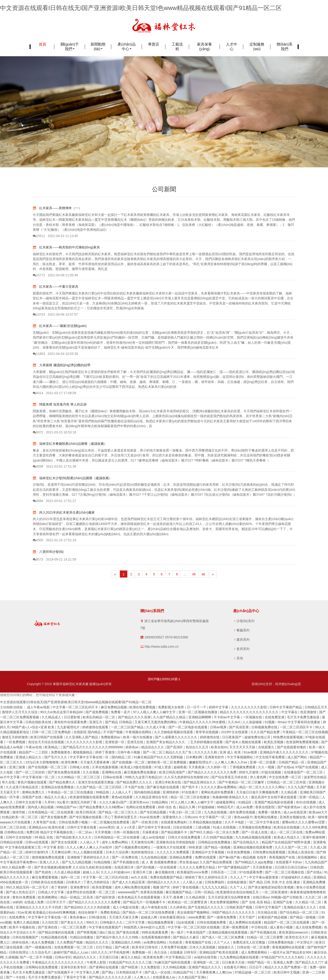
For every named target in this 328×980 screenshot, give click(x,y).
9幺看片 (63, 802)
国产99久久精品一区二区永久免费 (215, 832)
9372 (38, 432)
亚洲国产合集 (283, 902)
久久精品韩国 (196, 897)
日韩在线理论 (19, 952)
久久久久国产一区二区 (292, 847)
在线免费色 (18, 917)
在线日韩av (261, 897)
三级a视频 (203, 827)
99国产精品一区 (259, 962)
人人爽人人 (142, 977)
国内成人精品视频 (41, 807)
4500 (38, 540)
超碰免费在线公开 (258, 737)
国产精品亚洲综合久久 (200, 782)
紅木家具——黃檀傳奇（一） (57, 208)
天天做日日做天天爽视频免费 (258, 792)
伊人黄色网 (259, 777)
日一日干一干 (197, 707)
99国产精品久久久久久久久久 (234, 912)
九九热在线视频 (216, 812)
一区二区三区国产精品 (128, 727)
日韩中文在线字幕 (29, 802)
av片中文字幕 (10, 777)
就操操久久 (226, 947)
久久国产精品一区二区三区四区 (99, 787)
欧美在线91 (219, 747)
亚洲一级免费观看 (236, 927)
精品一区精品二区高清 (77, 897)
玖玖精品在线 (268, 912)
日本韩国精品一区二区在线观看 (51, 812)
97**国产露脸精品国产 (234, 867)
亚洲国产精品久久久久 (205, 967)
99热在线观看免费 (155, 932)
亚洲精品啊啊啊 (200, 717)
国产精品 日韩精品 (119, 722)
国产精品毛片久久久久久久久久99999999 (93, 747)
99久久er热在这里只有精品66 (62, 712)
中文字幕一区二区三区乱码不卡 (76, 707)
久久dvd (234, 722)
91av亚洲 (24, 912)
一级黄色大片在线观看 (170, 847)
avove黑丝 (107, 827)
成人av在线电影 (154, 837)
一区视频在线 (253, 717)
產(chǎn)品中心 (126, 47)
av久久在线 (140, 877)
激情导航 (19, 812)
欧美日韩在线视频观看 (17, 872)
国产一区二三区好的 (31, 772)
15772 (39, 275)
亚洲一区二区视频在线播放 (198, 712)
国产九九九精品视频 (77, 862)
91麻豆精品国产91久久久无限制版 (159, 757)
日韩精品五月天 (316, 707)
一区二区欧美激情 (275, 892)
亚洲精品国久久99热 (126, 942)
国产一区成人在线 (255, 832)
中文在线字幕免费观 (271, 757)
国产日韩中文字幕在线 (155, 827)
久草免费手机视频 (174, 947)
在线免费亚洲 (275, 717)
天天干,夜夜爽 (173, 897)
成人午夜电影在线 (155, 907)
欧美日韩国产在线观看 (47, 737)
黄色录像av (78, 917)
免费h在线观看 (206, 857)
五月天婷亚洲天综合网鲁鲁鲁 (230, 897)
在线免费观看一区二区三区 (74, 947)
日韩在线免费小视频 (74, 822)
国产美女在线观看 (65, 842)
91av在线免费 (150, 817)
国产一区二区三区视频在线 (285, 872)
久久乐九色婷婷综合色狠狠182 (187, 777)
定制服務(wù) (257, 47)
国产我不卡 (190, 787)
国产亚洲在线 (48, 927)
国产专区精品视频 (154, 812)
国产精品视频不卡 (174, 832)
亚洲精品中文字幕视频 (208, 852)
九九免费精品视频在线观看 (240, 957)
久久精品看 (289, 792)
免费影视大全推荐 (171, 707)
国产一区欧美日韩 (145, 822)
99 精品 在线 (44, 837)
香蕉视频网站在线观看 (289, 947)
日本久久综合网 (118, 852)
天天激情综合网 (143, 842)
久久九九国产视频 (301, 787)
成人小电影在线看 (126, 907)
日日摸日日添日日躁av (291, 867)
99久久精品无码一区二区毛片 (28, 887)
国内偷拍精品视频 (148, 792)
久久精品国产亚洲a (193, 977)
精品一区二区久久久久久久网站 (262, 787)
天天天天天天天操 (243, 747)
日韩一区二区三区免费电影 (52, 732)
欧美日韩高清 (86, 812)
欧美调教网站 (48, 897)
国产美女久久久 (72, 922)
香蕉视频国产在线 (282, 857)
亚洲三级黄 (18, 767)
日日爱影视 (72, 717)
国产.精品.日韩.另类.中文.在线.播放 (275, 882)
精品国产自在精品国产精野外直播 (286, 842)
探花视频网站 (308, 857)
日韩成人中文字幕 (51, 892)
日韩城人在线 (80, 767)
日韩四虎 (317, 867)
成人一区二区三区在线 (287, 832)
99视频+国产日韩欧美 (287, 897)
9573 (38, 559)
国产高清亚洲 (239, 727)
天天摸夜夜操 (263, 867)
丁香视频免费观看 (243, 767)
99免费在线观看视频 (288, 737)
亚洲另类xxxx (140, 802)
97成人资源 (163, 767)
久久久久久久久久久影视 (85, 742)
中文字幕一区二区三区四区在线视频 (194, 927)
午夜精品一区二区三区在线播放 (71, 792)
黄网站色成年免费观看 (218, 792)
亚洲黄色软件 (215, 757)
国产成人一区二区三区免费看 (223, 937)
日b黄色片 (74, 882)
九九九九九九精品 (215, 887)
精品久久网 (187, 807)
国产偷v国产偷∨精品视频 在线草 (243, 857)
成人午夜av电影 (39, 707)
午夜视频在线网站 (139, 732)
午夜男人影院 (97, 962)
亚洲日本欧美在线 (168, 782)
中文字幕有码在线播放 (304, 722)
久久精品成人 (52, 717)
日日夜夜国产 (232, 737)
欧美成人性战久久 (287, 837)
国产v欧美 (123, 947)
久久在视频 (91, 772)
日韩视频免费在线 (265, 727)
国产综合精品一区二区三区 (300, 912)
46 (203, 574)
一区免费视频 (16, 742)
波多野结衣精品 (315, 777)
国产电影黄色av (290, 807)
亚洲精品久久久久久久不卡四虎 (39, 907)
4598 (38, 466)
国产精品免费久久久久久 (135, 782)
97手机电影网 (120, 952)
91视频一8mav (275, 722)
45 (194, 574)
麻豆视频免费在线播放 (141, 772)
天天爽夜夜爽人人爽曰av (215, 972)
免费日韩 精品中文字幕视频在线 (50, 832)
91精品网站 (160, 802)
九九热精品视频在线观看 (254, 837)
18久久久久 (99, 952)
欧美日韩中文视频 (287, 972)
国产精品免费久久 (63, 782)
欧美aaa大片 (318, 812)
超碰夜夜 (180, 767)
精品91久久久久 (97, 942)
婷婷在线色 (21, 942)
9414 (38, 393)
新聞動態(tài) (98, 47)
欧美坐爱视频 (102, 887)
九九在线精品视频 (154, 857)
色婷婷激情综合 (143, 852)
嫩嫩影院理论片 (201, 762)
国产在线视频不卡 (61, 972)
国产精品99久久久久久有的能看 (87, 907)
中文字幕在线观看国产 (105, 927)
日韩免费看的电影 (281, 942)
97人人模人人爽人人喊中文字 (155, 712)
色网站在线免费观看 (141, 807)
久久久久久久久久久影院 (249, 707)
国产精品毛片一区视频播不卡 (145, 902)
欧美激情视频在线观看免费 (90, 797)
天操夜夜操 (151, 832)
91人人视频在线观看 (89, 852)
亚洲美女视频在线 (293, 817)
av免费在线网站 (156, 942)
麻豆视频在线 (165, 872)
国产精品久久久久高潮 (135, 717)
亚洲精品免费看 (181, 857)
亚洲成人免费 (283, 962)
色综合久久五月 (197, 747)
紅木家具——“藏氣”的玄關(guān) (60, 326)
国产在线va (285, 767)
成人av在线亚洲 (295, 812)
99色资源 (195, 847)
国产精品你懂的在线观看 (57, 932)
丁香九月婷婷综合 (97, 882)
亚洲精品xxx (38, 827)
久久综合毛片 (42, 952)
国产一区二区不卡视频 (36, 957)
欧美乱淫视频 (274, 742)
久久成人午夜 (156, 727)
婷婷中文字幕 (219, 707)
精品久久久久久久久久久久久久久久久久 (250, 712)
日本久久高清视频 (203, 947)
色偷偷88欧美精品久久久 (231, 797)
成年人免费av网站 (115, 842)
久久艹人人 (238, 887)
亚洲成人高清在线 (301, 852)
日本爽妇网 (194, 757)
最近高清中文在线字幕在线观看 (274, 797)
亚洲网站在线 (112, 772)
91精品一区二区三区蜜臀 (265, 937)
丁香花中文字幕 (75, 977)
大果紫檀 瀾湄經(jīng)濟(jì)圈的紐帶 (62, 365)
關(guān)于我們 (70, 47)
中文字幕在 (290, 712)
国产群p (108, 972)
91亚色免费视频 (239, 852)
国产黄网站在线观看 (104, 967)
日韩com (191, 817)
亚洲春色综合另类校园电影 (176, 842)
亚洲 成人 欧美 (231, 752)
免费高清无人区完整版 (249, 942)
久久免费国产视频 (70, 942)
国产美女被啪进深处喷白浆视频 (271, 887)
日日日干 (256, 967)
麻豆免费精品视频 (114, 707)
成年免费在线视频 (243, 812)
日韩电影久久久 (112, 922)
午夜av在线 (34, 747)
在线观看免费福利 (174, 822)
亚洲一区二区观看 (263, 762)
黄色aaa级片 (243, 817)
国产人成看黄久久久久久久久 (177, 737)
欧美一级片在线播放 (138, 737)
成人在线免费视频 (309, 927)
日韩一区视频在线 (127, 832)
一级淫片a (277, 952)
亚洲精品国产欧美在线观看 (219, 952)
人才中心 (232, 47)
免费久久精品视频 (27, 922)
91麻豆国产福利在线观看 (173, 962)
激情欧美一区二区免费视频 (167, 762)
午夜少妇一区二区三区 (186, 812)
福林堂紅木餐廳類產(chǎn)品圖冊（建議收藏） (70, 444)
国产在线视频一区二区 (129, 762)
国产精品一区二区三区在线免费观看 (149, 912)
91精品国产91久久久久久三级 (131, 962)
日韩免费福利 (215, 882)
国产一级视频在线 (39, 947)
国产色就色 (44, 872)
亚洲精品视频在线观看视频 (228, 932)
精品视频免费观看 (161, 922)
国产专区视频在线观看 (86, 817)
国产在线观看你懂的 (292, 747)
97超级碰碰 (206, 807)
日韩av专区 (63, 957)
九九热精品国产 (316, 862)
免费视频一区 (142, 952)
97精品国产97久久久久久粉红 (283, 957)
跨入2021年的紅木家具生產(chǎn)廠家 (64, 512)
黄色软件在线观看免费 (71, 722)
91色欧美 (176, 942)
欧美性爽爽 (70, 762)
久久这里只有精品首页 (23, 787)
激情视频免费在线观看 (49, 857)
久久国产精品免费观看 (216, 862)
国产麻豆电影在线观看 (163, 787)
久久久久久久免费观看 (173, 852)
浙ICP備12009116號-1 (164, 679)
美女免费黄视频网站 (225, 902)
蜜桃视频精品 (83, 752)
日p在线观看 (186, 922)
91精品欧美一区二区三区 (20, 817)
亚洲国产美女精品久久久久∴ (167, 742)
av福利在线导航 (206, 957)
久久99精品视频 (175, 967)
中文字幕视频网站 (240, 757)
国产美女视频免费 (54, 817)
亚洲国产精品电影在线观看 (274, 802)
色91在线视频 (306, 802)
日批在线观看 (183, 827)
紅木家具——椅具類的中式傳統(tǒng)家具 (66, 247)
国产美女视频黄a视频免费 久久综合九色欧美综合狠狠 (73, 867)
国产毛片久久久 (56, 757)
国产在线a (315, 872)
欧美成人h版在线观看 (137, 767)
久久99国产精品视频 (218, 837)
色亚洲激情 (309, 712)
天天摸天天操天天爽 (124, 917)
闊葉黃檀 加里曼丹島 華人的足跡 (60, 404)
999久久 (92, 922)
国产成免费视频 (97, 712)
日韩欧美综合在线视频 (48, 882)
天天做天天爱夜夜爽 (95, 762)
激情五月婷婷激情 (15, 737)
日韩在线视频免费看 (212, 922)
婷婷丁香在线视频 (186, 887)
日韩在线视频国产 (26, 937)
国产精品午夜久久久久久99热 (118, 937)
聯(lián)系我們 (285, 47)
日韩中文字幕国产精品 (286, 707)
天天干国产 (247, 917)
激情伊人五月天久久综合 (20, 712)
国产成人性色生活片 (21, 892)
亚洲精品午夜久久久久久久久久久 (285, 752)
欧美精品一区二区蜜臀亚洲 (188, 902)
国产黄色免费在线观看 (64, 772)
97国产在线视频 (307, 767)
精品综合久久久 (153, 747)
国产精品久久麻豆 (187, 937)
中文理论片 (305, 942)
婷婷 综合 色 (167, 807)
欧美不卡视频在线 (23, 927)
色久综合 (161, 952)
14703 (39, 314)
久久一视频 (267, 767)
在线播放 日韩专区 (184, 952)
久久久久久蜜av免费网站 (219, 787)
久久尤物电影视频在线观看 (174, 732)
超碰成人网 (149, 917)
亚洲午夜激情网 (314, 837)
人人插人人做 (193, 882)
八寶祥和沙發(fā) (48, 552)
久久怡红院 (50, 922)
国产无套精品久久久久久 (206, 907)
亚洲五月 (96, 722)
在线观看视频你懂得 (156, 937)
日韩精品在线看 (12, 842)
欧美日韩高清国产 (173, 772)
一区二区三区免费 (73, 927)
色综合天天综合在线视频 (46, 742)
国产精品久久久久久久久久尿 (110, 977)
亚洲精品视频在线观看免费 (253, 847)
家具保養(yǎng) (204, 47)
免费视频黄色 (61, 752)
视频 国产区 (162, 887)
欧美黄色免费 (154, 957)
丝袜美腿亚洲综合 (173, 917)
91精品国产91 (184, 972)
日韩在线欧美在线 (39, 722)
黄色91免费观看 (24, 897)
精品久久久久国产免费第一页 (286, 967)
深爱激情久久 (173, 817)
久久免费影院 (151, 967)
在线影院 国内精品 (88, 732)
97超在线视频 (272, 772)
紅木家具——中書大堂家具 (56, 287)
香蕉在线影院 (266, 807)
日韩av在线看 (113, 777)
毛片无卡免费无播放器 (304, 717)
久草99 (50, 802)
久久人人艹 (239, 877)
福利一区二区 (71, 877)
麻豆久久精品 (131, 957)
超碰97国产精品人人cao (71, 952)
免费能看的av (111, 737)
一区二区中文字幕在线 (263, 822)
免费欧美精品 (111, 912)
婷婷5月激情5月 (37, 852)
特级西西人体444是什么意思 (145, 927)
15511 (39, 236)
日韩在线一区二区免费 (254, 947)
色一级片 (178, 932)
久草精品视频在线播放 (206, 822)
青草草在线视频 (207, 732)
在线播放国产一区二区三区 (304, 772)
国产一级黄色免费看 (222, 917)
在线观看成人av (165, 977)
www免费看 (197, 917)
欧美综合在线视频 (287, 827)
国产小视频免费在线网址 (133, 847)
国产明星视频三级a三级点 (96, 932)
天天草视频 (103, 832)
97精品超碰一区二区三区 (253, 972)
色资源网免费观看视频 (303, 742)
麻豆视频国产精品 (179, 892)
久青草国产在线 (45, 822)
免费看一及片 (121, 712)
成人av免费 (245, 807)
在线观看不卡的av (289, 862)
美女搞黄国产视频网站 (194, 912)
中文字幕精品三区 (179, 957)
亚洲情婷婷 (171, 792)
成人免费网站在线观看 (246, 922)
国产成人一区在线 (158, 972)
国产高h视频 (146, 867)
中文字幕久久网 (88, 972)
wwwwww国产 (128, 892)
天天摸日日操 (109, 957)
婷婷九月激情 (249, 772)
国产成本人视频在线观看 (244, 742)
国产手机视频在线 (126, 862)
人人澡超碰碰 (253, 722)
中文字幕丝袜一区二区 (39, 777)
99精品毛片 (226, 807)
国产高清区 (175, 747)
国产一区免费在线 (125, 857)
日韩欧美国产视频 (240, 907)
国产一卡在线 (16, 977)
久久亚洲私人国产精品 (82, 737)
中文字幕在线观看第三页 (23, 847)
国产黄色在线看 (128, 932)
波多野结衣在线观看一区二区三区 (91, 892)
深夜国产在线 (32, 797)
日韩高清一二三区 (224, 872)
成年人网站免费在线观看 (133, 887)
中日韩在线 (260, 927)
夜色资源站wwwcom (294, 932)
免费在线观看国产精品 (167, 877)
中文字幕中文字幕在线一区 (90, 757)
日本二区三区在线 (13, 827)
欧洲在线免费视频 (143, 707)
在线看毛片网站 (236, 967)
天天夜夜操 (197, 767)
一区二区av (84, 832)
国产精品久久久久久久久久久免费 (213, 772)
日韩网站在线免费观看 (42, 967)
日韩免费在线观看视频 (269, 852)
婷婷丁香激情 (105, 752)
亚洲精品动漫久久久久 (300, 907)
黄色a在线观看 (123, 797)
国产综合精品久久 (246, 842)
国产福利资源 (106, 897)
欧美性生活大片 (297, 937)
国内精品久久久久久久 (164, 882)
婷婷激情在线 (210, 737)
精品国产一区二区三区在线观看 (287, 922)
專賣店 (154, 44)
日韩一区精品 (205, 892)
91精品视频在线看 (55, 937)
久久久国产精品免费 (266, 732)
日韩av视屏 (219, 727)
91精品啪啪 (102, 862)
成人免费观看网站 (255, 952)
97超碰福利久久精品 (296, 877)
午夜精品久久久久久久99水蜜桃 (203, 722)
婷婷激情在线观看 (96, 727)
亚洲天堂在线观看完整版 (96, 782)
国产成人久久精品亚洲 (129, 882)
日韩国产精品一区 (292, 762)
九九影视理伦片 (69, 727)
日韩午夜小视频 (129, 752)
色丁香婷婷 (60, 887)
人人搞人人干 (122, 792)
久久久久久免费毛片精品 (198, 867)
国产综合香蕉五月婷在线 (230, 777)
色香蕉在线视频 (152, 892)
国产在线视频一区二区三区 (48, 767)
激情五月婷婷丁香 (84, 802)
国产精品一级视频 (218, 847)
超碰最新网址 (226, 802)
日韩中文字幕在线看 (82, 827)
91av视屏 (251, 752)
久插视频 (12, 957)
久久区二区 (314, 897)
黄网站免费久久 (34, 792)
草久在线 (9, 782)
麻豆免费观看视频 (45, 877)
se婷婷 (17, 902)
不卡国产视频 (113, 732)
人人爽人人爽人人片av (231, 762)
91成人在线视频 (225, 827)
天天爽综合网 (61, 852)
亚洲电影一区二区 (207, 962)
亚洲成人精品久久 (29, 757)
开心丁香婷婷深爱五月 (121, 817)
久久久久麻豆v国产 (113, 802)
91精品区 (245, 802)
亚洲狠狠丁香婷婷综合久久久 (89, 857)
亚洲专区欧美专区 (74, 967)
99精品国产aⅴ (67, 807)
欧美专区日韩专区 (145, 947)
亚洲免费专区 (80, 887)
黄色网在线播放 (266, 817)
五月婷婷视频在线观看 (207, 742)
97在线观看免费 (251, 872)
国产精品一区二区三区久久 (118, 812)
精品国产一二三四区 (34, 752)
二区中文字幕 (135, 922)
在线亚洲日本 (125, 867)
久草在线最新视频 (105, 767)
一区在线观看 (167, 867)
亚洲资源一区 (115, 742)
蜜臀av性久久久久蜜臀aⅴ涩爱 (304, 822)
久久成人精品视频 (68, 872)
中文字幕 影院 (54, 847)
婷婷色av (133, 747)
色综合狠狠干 (88, 912)
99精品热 (103, 792)
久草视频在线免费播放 (255, 827)
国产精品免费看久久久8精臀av (102, 807)
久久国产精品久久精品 (170, 717)
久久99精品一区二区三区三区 (79, 777)
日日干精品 (104, 947)
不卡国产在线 (135, 787)
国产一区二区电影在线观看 (188, 727)
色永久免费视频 (43, 942)
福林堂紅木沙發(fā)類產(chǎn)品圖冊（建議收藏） (72, 478)
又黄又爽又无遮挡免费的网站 (156, 722)
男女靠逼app (189, 862)
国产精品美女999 (299, 952)
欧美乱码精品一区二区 (99, 717)
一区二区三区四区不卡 (297, 727)
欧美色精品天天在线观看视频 (139, 897)
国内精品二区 (122, 757)
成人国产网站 (298, 757)
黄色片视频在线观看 (33, 782)
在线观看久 (267, 747)
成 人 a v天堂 (126, 827)
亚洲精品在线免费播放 (58, 787)
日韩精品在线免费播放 (215, 842)
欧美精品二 (53, 747)
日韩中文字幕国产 (269, 907)
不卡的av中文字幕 (227, 717)
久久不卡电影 (235, 822)
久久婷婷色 (178, 907)
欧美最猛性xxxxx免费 (193, 872)
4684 (38, 501)
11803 (39, 354)
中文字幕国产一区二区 (216, 817)
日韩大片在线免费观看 (185, 837)
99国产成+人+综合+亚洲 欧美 (33, 727)
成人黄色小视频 (282, 927)
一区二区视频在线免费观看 (110, 822)
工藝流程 (177, 47)
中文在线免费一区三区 (285, 777)
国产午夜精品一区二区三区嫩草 (242, 782)
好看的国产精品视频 (273, 917)
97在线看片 (190, 792)
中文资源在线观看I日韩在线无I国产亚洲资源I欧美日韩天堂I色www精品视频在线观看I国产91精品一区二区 (141, 8)
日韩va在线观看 (37, 842)
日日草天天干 (56, 902)
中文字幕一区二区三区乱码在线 (106, 877)
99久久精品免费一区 (17, 867)
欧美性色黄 (57, 827)
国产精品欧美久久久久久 (74, 837)
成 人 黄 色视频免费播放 (160, 862)
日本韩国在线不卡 (129, 972)
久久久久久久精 (206, 752)
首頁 (43, 44)
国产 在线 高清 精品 (256, 902)
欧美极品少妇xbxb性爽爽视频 (54, 912)
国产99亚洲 (130, 967)
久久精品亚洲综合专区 (152, 797)
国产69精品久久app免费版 (254, 862)
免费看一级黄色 (270, 812)
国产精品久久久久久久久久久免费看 (95, 902)
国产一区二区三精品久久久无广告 (168, 752)
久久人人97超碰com (116, 872)
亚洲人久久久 (50, 862)
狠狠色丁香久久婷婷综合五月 (207, 877)
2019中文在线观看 (235, 732)
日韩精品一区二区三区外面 (287, 782)
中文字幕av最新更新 (264, 877)
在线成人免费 (34, 902)
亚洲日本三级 (143, 872)
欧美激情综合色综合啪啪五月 (238, 892)
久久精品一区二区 (309, 902)
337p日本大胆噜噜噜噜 (42, 762)
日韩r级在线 (98, 917)
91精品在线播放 (82, 937)
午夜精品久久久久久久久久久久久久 (58, 962)
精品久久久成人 (56, 797)
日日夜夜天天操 (234, 962)
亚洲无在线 (136, 742)
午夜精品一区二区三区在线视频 (305, 732)
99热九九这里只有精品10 (144, 777)
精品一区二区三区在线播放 (190, 797)
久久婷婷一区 (217, 767)
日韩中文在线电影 (19, 837)
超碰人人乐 (91, 872)
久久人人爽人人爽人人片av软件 (90, 847)
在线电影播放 (237, 882)
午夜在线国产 (197, 932)
